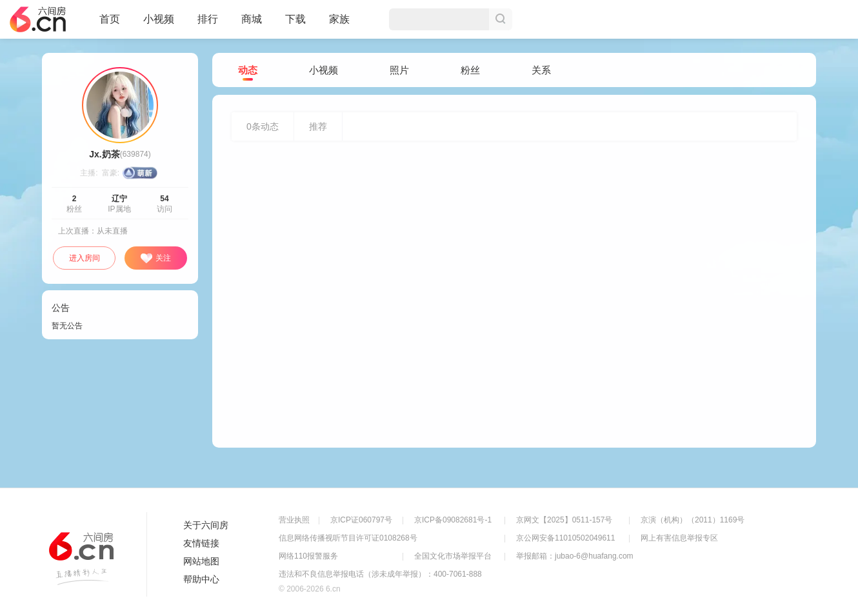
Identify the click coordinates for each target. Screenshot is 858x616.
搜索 (501, 19)
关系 (541, 70)
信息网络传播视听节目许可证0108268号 (348, 538)
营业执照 (294, 520)
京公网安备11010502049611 (565, 538)
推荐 (318, 126)
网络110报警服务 (308, 556)
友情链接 (201, 543)
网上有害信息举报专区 (679, 538)
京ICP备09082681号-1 (453, 520)
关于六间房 (206, 525)
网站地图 (201, 561)
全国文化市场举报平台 (453, 556)
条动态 (263, 126)
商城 (252, 25)
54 (164, 199)
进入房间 (85, 258)
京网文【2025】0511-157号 (564, 520)
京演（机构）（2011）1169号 (693, 520)
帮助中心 (201, 579)
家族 (339, 25)
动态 (248, 71)
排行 (208, 19)
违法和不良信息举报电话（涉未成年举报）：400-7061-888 (380, 574)
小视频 (159, 25)
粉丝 (470, 70)
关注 (155, 259)
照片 (399, 70)
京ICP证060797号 (361, 520)
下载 (295, 19)
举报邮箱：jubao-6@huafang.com (575, 556)
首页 (110, 25)
